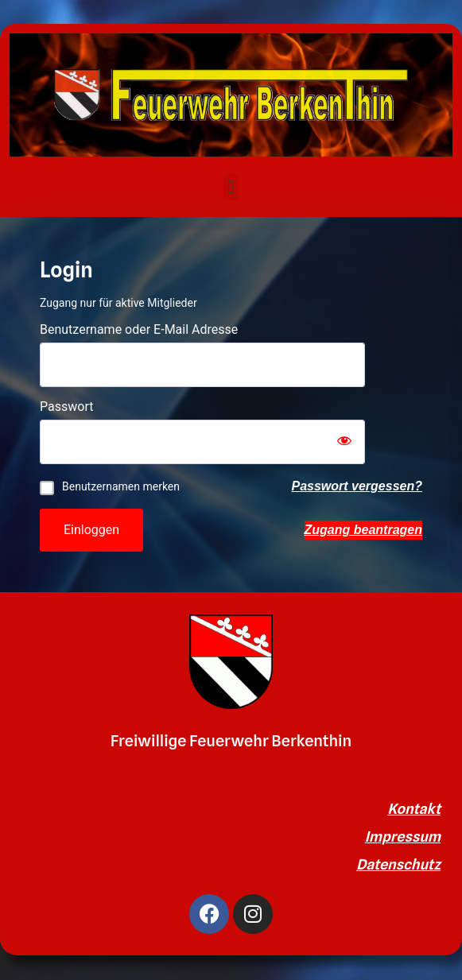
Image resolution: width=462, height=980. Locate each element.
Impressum (403, 837)
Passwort (66, 407)
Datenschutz (398, 864)
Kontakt (414, 809)
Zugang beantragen (363, 530)
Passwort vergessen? (357, 486)
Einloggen (91, 530)
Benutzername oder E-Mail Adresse (139, 330)
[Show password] (344, 442)
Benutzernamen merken (121, 486)
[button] (231, 187)
